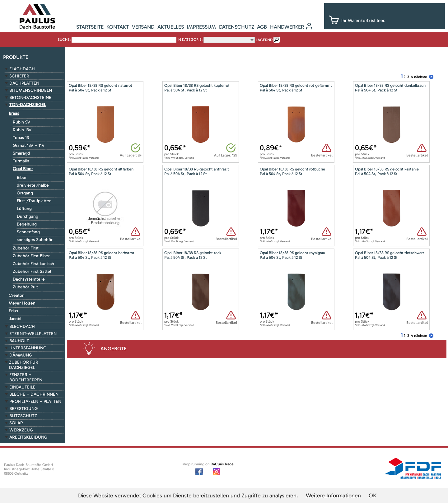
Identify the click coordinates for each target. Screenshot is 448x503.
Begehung (27, 224)
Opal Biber (23, 169)
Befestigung (23, 409)
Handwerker (287, 27)
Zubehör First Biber (31, 256)
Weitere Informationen (333, 496)
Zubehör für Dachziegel (24, 365)
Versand (143, 27)
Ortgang (25, 193)
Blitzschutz (23, 416)
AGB (262, 27)
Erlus (13, 311)
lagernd (264, 40)
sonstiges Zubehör (35, 240)
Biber (22, 177)
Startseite (90, 27)
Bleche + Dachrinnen (34, 394)
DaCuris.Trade (222, 464)
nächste (421, 77)
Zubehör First (26, 248)
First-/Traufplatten (34, 201)
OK (373, 496)
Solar (16, 423)
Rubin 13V (22, 130)
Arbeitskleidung (28, 437)
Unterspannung (28, 348)
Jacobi (15, 319)
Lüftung (24, 209)
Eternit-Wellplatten (33, 334)
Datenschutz (237, 27)
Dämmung (21, 355)
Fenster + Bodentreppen (26, 377)
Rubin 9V (21, 122)
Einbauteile (22, 387)
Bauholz (19, 341)
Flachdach (22, 69)
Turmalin (21, 161)
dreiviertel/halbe (33, 185)
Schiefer (19, 76)
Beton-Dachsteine (30, 98)
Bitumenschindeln (31, 90)
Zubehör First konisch (33, 264)
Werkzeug (21, 430)
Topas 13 (21, 138)
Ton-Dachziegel (28, 105)
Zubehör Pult (25, 287)
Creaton (17, 295)
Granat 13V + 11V (29, 145)
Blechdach (22, 326)
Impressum (201, 27)
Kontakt (118, 27)
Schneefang (28, 232)
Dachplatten (24, 83)
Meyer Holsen (22, 303)
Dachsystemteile (29, 279)
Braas (14, 113)
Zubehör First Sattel (32, 271)
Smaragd (21, 153)
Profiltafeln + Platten (35, 401)
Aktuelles (171, 27)
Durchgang (28, 216)
